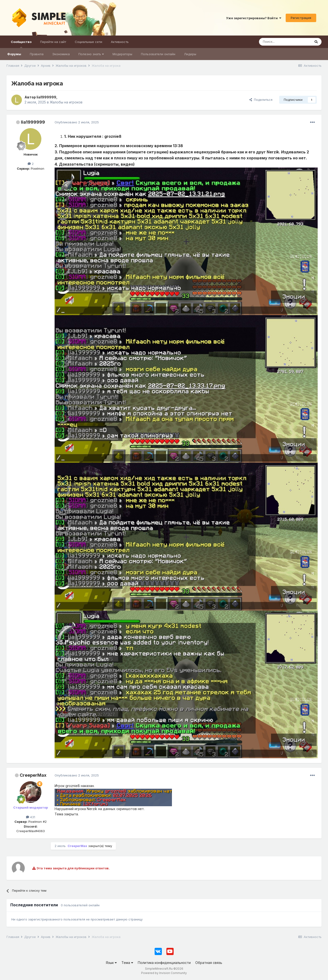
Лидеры (190, 54)
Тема (127, 963)
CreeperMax (33, 775)
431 (31, 817)
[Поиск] (285, 42)
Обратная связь (209, 963)
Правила (37, 54)
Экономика (61, 54)
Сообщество (21, 44)
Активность (120, 42)
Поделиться (261, 100)
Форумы (14, 54)
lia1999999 (33, 122)
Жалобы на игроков (66, 102)
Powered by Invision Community (164, 973)
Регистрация (301, 18)
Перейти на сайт (53, 42)
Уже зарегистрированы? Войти (254, 18)
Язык (111, 963)
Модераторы (122, 54)
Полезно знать (91, 54)
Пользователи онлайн (158, 54)
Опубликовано (77, 122)
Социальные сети (88, 42)
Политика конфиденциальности (164, 963)
